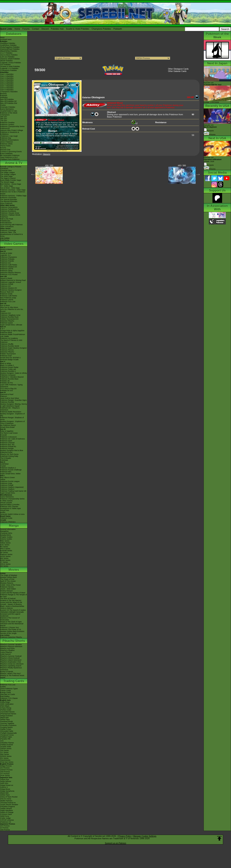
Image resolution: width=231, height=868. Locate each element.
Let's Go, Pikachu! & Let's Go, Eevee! (12, 310)
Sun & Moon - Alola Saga (10, 188)
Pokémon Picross (7, 350)
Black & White (6, 363)
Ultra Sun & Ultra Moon (9, 307)
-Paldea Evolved (7, 745)
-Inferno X (4, 787)
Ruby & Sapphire (7, 431)
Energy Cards (6, 692)
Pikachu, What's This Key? (11, 674)
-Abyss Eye (5, 779)
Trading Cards (14, 681)
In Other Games (6, 501)
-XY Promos (5, 774)
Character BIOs (6, 533)
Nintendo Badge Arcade (9, 360)
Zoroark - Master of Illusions (11, 604)
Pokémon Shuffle (7, 344)
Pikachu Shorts (14, 641)
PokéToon (4, 217)
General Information (8, 529)
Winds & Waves (6, 249)
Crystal (3, 466)
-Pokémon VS (6, 822)
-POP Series (5, 776)
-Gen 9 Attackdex (7, 90)
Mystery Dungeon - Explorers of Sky (12, 415)
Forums (26, 29)
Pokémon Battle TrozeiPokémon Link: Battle (13, 335)
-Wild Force (5, 816)
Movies (14, 570)
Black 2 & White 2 (7, 365)
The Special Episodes (9, 200)
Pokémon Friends (7, 261)
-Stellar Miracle (6, 808)
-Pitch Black (5, 706)
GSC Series (5, 545)
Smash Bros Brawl (7, 427)
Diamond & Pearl (7, 394)
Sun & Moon (5, 305)
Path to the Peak (7, 219)
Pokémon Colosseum (8, 437)
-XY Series (4, 752)
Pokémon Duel (6, 356)
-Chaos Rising (6, 708)
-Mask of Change (7, 812)
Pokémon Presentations (9, 140)
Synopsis (209, 165)
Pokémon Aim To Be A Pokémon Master (13, 193)
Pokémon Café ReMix (9, 265)
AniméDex (4, 169)
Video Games (14, 244)
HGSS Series (5, 556)
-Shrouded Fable (7, 731)
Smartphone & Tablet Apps (10, 508)
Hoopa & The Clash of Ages (11, 622)
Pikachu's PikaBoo (7, 650)
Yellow (3, 479)
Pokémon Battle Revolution (11, 412)
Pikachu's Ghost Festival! (10, 658)
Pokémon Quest (6, 323)
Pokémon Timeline (7, 123)
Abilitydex (4, 97)
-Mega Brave (5, 789)
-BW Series (5, 754)
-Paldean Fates (6, 737)
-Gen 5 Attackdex (7, 82)
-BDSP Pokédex (6, 61)
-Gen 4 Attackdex (7, 80)
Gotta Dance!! (6, 654)
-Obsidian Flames (7, 743)
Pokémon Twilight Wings (10, 209)
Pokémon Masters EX (9, 267)
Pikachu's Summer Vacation (11, 645)
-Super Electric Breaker (9, 805)
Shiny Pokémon (6, 203)
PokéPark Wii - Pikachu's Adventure (10, 409)
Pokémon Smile (6, 294)
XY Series (4, 562)
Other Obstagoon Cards (178, 69)
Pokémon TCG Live (8, 302)
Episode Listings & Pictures (11, 167)
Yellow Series (5, 543)
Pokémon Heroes (7, 587)
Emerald (3, 435)
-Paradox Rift (5, 739)
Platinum (4, 396)
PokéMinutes (5, 221)
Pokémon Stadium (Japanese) (12, 487)
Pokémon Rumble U (8, 371)
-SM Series (5, 750)
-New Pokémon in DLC (9, 157)
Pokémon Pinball (7, 485)
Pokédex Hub (57, 29)
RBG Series (5, 541)
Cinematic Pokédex (8, 107)
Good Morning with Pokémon (11, 225)
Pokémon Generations (9, 207)
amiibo (3, 512)
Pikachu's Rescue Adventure (11, 646)
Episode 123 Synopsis (210, 128)
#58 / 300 (49, 166)
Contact (36, 29)
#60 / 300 (182, 166)
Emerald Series (6, 551)
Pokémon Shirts (6, 144)
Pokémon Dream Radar (9, 367)
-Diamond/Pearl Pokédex (10, 49)
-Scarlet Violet (6, 747)
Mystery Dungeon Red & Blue (12, 450)
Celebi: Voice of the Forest (10, 585)
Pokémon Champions (8, 257)
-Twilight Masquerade (8, 733)
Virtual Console (6, 503)
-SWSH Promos (6, 770)
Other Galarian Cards (177, 71)
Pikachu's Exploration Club (11, 662)
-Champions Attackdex (9, 92)
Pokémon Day (6, 138)
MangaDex (4, 531)
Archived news (6, 39)
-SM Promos (5, 772)
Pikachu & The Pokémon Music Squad (12, 676)
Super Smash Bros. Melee (10, 474)
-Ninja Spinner (6, 781)
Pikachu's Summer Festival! (11, 656)
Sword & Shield (6, 278)
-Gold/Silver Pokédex (8, 45)
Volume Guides (6, 539)
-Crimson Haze (6, 814)
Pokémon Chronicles (8, 198)
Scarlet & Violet (6, 253)
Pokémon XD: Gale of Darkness (13, 439)
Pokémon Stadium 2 (8, 468)
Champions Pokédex (101, 29)
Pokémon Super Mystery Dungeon (14, 348)
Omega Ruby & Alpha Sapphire (12, 331)
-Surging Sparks (6, 727)
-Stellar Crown (6, 729)
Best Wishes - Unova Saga (11, 184)
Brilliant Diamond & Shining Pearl (13, 280)
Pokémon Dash (6, 441)
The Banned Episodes (9, 201)
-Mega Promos (6, 766)
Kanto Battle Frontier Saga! (11, 180)
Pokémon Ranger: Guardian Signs (13, 400)
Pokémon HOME (7, 284)
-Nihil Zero (4, 783)
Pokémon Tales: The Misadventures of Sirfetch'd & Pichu (11, 234)
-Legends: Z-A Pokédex (9, 68)
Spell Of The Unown (8, 581)
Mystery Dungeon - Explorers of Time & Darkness (12, 422)
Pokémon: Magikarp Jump (10, 315)
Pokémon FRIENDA (8, 522)
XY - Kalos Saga (7, 186)
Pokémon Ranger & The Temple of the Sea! (14, 596)
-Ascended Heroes (7, 712)
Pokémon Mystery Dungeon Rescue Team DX (11, 291)
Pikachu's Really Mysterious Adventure (11, 669)
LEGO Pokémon (7, 142)
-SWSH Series (6, 749)
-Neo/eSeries (5, 760)
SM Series (4, 566)
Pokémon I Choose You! (10, 628)
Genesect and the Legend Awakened (10, 615)
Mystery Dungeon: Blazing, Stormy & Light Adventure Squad (14, 405)
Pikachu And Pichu (7, 648)
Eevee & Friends (7, 672)
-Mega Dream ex (7, 785)
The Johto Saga (6, 176)
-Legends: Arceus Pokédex (11, 63)
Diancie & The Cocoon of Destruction (10, 619)
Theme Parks (5, 146)
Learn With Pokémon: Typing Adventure (11, 386)
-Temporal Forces (7, 735)
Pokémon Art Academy (9, 338)
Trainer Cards (6, 691)
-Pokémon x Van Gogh (9, 136)
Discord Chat (5, 150)
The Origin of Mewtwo (9, 575)
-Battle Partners (6, 801)
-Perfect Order (6, 710)
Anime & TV (14, 163)
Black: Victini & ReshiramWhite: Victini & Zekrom (12, 607)
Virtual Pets (5, 510)
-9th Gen (4, 117)
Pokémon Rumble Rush (9, 317)
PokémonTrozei (6, 452)
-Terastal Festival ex (8, 803)
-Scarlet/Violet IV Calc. (9, 111)
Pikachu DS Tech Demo (9, 454)
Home (17, 29)
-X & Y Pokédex (6, 53)
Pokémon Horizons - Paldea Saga (13, 196)
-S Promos (4, 828)
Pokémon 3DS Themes (9, 506)
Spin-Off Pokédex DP (8, 101)
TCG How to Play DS (8, 389)
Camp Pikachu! (6, 652)
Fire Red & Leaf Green (9, 433)
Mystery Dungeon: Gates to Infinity (14, 373)
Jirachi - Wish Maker (8, 589)
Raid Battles (5, 696)
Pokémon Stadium (7, 489)
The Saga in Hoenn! (8, 178)
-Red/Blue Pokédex (8, 43)
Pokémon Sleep (6, 271)
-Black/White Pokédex (9, 51)
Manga (14, 526)
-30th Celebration (7, 704)
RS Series (4, 547)
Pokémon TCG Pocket (9, 275)
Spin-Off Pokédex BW (9, 103)
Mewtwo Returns (7, 583)
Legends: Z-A (5, 255)
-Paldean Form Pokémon (10, 159)
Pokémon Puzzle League (10, 481)
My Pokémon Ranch (8, 425)
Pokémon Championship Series (12, 126)
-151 (2, 741)
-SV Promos (5, 768)
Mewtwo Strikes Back (8, 577)
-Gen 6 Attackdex (7, 84)
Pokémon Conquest (8, 375)
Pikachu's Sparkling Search (11, 666)
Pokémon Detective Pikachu (11, 637)
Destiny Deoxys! (6, 591)
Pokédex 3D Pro (7, 383)
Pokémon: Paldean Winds (10, 215)
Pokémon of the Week (9, 113)
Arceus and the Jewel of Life (11, 602)
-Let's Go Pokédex (7, 57)
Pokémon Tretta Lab (8, 369)
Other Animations (7, 227)
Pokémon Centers (7, 124)
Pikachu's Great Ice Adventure (12, 664)
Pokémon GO (6, 263)
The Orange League (8, 174)
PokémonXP (5, 128)
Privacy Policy (125, 836)
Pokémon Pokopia (7, 259)
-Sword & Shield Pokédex (10, 59)
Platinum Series (6, 554)
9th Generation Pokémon (10, 155)
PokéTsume (5, 240)
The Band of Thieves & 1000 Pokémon (11, 341)
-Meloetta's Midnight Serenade (12, 612)
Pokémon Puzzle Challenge (11, 470)
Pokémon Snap (6, 483)
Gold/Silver (4, 464)
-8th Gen (4, 119)
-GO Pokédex (6, 65)
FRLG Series (5, 549)
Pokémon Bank (6, 333)
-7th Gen (4, 121)
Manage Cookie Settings (145, 836)
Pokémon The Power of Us (11, 629)
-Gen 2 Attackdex (7, 76)
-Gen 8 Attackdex (7, 88)
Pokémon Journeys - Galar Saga (13, 190)
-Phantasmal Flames (8, 714)
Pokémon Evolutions (8, 211)
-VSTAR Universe (7, 820)
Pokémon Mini (6, 472)
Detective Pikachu (7, 321)
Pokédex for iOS (7, 391)
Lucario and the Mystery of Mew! (13, 593)
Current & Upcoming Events (11, 152)
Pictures (210, 135)
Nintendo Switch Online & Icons (12, 514)
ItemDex (3, 94)
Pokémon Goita (6, 518)
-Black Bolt (4, 718)
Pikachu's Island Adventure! (11, 660)
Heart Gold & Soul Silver (10, 398)
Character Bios (6, 171)
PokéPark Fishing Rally (9, 456)
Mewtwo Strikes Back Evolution (12, 631)
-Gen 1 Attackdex (7, 74)
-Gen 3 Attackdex (7, 78)
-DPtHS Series (6, 756)
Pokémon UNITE (7, 269)
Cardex (3, 105)
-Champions (5, 115)
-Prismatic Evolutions (8, 725)
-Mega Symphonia (7, 791)
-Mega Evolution (6, 716)
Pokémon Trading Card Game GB (13, 491)
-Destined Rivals (7, 721)
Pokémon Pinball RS (8, 447)
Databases (14, 34)
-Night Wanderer (7, 810)
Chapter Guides (6, 537)
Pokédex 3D (5, 381)
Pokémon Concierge (8, 230)
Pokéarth (118, 29)
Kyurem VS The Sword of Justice (13, 610)
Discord (45, 29)
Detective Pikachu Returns (10, 273)
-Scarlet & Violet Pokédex (10, 67)
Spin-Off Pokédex (7, 99)
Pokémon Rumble (7, 402)
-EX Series (4, 758)
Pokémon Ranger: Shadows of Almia (12, 419)
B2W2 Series (5, 560)
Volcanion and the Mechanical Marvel (12, 625)
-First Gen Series (7, 762)
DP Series (4, 553)
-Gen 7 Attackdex (7, 86)
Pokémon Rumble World (10, 346)
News (2, 38)
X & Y (2, 329)
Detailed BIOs (6, 535)
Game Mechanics (7, 109)
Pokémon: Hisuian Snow (10, 213)
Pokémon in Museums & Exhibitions (10, 133)
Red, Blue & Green (8, 477)
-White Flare (5, 720)
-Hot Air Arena (6, 799)
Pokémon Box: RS (7, 445)
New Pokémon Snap (8, 298)
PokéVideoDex (6, 223)
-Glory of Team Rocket (9, 797)
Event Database (6, 153)
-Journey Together (7, 723)
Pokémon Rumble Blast (9, 379)
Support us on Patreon (115, 843)
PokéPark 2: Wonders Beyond (12, 377)
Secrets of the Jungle (8, 633)
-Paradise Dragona (8, 807)
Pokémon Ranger (7, 448)
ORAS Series (5, 564)
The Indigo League (7, 172)
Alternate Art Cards (8, 694)
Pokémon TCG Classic (9, 698)
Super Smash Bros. (8, 493)
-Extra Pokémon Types (9, 689)
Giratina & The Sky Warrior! (11, 600)
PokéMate (4, 460)
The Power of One (7, 579)
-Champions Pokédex (8, 70)
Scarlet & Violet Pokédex (78, 29)
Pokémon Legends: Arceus (11, 282)
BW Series (4, 558)
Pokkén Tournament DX (9, 319)
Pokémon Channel (7, 443)
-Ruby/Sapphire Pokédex (10, 47)
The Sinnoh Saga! (7, 182)
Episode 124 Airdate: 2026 (213, 159)
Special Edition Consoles (10, 505)
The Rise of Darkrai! (8, 599)
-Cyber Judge (5, 818)
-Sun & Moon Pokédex (9, 55)
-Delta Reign (5, 702)
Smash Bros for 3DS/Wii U (10, 358)
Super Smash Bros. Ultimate (11, 325)
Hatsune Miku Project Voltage (12, 130)
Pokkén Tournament (8, 354)
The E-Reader (6, 458)
